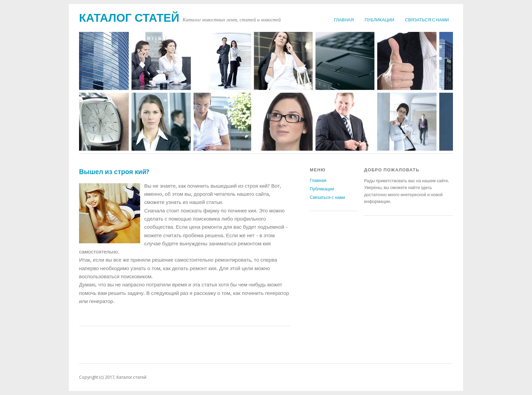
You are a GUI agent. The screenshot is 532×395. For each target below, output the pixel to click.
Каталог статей (129, 18)
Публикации (379, 20)
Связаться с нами (427, 20)
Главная (344, 20)
